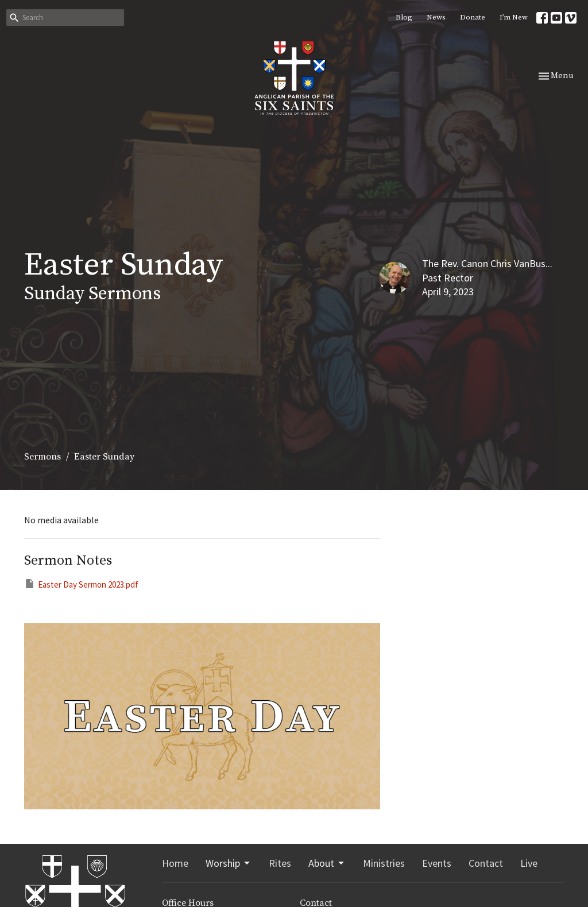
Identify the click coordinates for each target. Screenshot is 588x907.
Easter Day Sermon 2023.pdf (81, 584)
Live (529, 863)
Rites (280, 863)
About (327, 863)
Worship (229, 863)
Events (437, 863)
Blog (404, 17)
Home (175, 863)
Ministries (384, 863)
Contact (486, 863)
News (436, 17)
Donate (473, 17)
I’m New (514, 17)
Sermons (42, 457)
